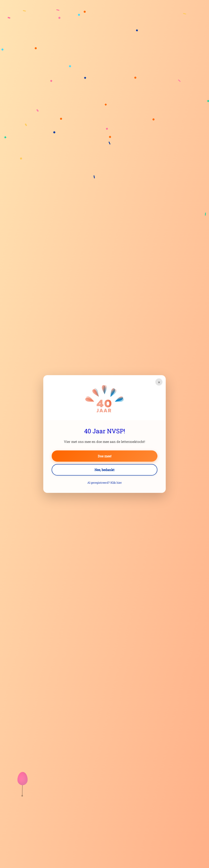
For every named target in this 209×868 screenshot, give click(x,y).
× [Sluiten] (159, 382)
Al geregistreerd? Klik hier (105, 483)
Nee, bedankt (104, 470)
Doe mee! (105, 456)
